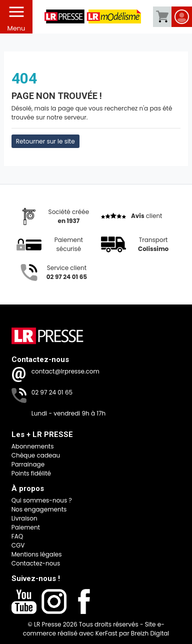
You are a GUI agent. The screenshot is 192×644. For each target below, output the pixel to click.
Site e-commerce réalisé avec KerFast (94, 629)
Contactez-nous (36, 563)
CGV (18, 545)
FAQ (17, 536)
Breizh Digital (150, 633)
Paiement (26, 527)
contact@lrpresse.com (65, 371)
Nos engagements (39, 509)
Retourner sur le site (45, 141)
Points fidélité (31, 473)
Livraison (24, 518)
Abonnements (33, 446)
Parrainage (28, 464)
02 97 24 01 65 (52, 392)
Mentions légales (37, 554)
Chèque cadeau (36, 455)
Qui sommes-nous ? (42, 500)
